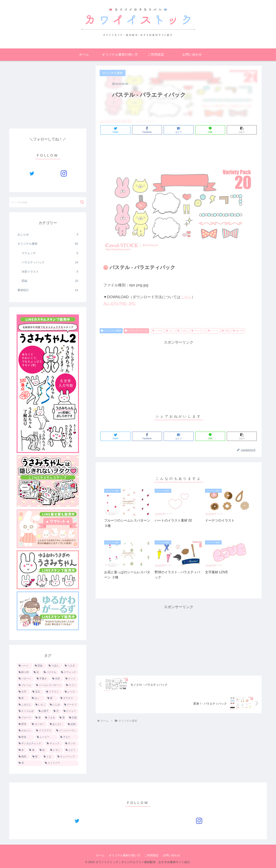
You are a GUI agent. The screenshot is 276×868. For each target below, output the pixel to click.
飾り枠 (238, 331)
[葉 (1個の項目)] (62, 718)
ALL (107, 304)
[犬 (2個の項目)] (56, 711)
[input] (48, 202)
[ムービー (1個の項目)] (46, 737)
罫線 (226, 331)
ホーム (100, 855)
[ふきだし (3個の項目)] (25, 705)
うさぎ (158, 331)
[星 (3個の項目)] (23, 698)
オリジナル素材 (111, 331)
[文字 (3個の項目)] (23, 692)
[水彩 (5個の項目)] (57, 679)
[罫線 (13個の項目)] (40, 666)
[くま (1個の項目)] (48, 757)
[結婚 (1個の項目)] (72, 724)
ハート (213, 331)
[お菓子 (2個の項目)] (44, 711)
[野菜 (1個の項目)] (26, 737)
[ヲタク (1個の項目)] (69, 737)
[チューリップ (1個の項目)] (67, 757)
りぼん (183, 331)
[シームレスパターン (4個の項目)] (49, 685)
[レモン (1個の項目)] (56, 750)
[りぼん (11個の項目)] (55, 666)
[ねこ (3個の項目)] (38, 698)
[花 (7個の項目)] (37, 672)
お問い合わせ (171, 855)
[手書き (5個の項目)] (42, 679)
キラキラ (198, 331)
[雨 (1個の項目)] (36, 757)
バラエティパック (136, 331)
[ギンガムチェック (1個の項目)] (31, 744)
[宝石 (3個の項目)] (37, 692)
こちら (186, 297)
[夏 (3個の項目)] (52, 698)
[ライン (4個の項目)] (71, 685)
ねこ (170, 331)
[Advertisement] (179, 149)
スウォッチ (50, 253)
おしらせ (48, 234)
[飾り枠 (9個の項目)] (24, 672)
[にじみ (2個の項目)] (55, 705)
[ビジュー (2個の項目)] (70, 711)
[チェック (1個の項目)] (54, 744)
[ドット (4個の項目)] (71, 679)
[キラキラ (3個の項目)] (69, 698)
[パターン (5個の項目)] (26, 679)
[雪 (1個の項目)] (30, 763)
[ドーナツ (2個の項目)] (71, 705)
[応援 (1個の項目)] (73, 718)
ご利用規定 (152, 855)
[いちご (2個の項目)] (41, 705)
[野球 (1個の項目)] (23, 724)
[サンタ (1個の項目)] (71, 744)
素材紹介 (48, 290)
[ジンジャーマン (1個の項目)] (67, 731)
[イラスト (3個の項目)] (53, 692)
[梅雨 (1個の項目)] (23, 757)
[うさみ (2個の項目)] (50, 718)
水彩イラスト (50, 272)
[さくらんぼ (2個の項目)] (27, 711)
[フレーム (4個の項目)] (25, 685)
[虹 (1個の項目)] (43, 750)
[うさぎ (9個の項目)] (71, 666)
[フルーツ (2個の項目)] (25, 718)
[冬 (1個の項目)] (22, 750)
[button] (82, 202)
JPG (132, 304)
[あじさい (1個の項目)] (57, 724)
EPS (114, 304)
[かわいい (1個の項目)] (25, 731)
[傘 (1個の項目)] (32, 750)
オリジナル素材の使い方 (124, 855)
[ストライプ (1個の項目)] (61, 763)
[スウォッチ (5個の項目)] (69, 672)
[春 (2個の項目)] (38, 718)
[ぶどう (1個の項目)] (71, 750)
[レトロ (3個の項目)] (71, 692)
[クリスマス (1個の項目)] (44, 731)
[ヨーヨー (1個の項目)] (39, 724)
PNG (123, 304)
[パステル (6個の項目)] (50, 672)
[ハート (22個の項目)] (25, 666)
